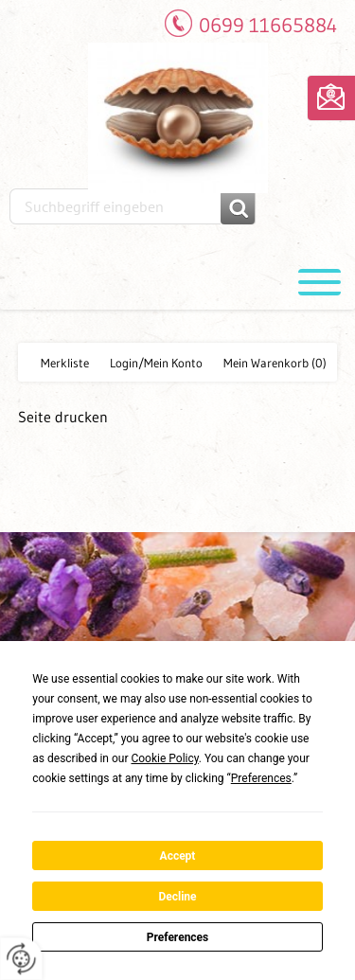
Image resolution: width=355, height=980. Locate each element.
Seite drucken (63, 417)
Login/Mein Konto (156, 363)
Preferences (178, 937)
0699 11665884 (268, 25)
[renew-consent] (21, 959)
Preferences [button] (261, 778)
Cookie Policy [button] (164, 758)
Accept (178, 856)
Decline (177, 897)
